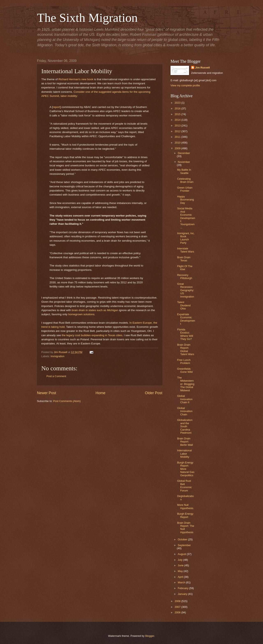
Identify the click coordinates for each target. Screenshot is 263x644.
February (183, 588)
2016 (178, 108)
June (181, 565)
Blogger (150, 636)
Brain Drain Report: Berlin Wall (185, 442)
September (184, 545)
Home (100, 393)
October (183, 539)
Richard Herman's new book (76, 79)
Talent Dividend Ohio (184, 305)
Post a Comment (56, 376)
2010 (178, 143)
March (182, 582)
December (184, 153)
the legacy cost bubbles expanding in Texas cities (92, 335)
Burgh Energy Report (185, 515)
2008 (178, 601)
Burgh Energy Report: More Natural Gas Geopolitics (186, 469)
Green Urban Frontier (185, 189)
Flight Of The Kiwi (185, 268)
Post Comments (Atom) (67, 401)
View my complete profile (185, 85)
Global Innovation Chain (185, 411)
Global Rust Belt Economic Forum (185, 486)
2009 (178, 148)
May (181, 571)
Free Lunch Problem (184, 361)
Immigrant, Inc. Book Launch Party (186, 238)
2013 (178, 126)
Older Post (154, 393)
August (182, 554)
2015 (178, 114)
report (56, 107)
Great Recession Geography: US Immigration (186, 290)
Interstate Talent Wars (186, 250)
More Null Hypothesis (185, 506)
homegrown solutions (81, 314)
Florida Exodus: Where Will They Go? (185, 334)
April (181, 577)
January (183, 594)
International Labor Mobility (184, 454)
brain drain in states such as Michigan (95, 310)
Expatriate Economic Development (186, 319)
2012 (178, 131)
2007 (178, 607)
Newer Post (47, 393)
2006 (178, 612)
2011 (178, 137)
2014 (178, 120)
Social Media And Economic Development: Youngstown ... (186, 218)
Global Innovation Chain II (185, 399)
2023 (178, 103)
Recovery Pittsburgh (185, 277)
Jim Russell (203, 68)
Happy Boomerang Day (186, 200)
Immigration (57, 356)
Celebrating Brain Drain (185, 180)
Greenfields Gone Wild (185, 370)
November (184, 162)
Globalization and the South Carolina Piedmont (185, 426)
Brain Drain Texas (184, 259)
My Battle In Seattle (184, 171)
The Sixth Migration (87, 18)
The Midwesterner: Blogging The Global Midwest (186, 384)
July (180, 560)
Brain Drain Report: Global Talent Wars (186, 349)
